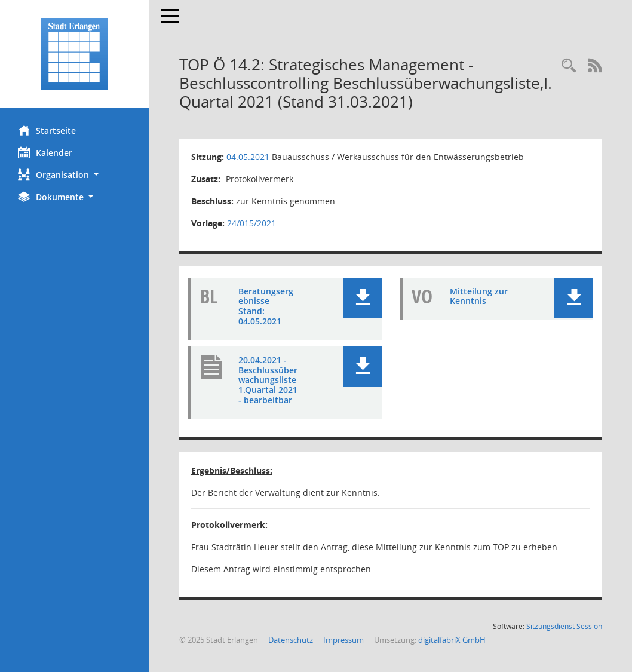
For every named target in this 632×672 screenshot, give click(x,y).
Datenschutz (291, 640)
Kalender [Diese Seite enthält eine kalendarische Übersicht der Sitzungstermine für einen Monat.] (45, 152)
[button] (75, 175)
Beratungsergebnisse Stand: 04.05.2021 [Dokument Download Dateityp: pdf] (266, 306)
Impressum (343, 640)
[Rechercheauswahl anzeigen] (569, 66)
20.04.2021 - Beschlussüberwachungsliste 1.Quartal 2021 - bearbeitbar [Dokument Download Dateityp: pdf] (268, 380)
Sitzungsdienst (564, 626)
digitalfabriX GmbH (452, 640)
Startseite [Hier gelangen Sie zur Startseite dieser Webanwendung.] (47, 130)
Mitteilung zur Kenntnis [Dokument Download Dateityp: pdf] (479, 296)
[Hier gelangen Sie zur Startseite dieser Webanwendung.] (75, 54)
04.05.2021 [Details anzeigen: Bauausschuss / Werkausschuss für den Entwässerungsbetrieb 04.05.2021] (248, 157)
